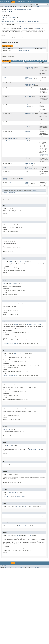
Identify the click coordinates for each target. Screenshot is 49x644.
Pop (28, 105)
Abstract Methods (30, 61)
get (26, 88)
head (26, 122)
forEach (27, 83)
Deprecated (24, 2)
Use (16, 2)
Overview (3, 2)
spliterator (12, 193)
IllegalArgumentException (35, 324)
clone (26, 65)
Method (20, 6)
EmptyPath (12, 21)
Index (30, 2)
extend (27, 67)
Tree (19, 2)
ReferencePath (36, 21)
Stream (5, 178)
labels (27, 141)
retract (27, 167)
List (4, 141)
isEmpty (27, 126)
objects (27, 158)
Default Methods (42, 61)
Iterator (11, 139)
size (26, 171)
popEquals (28, 164)
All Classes (3, 4)
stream (27, 177)
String (29, 69)
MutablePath (28, 21)
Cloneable (4, 17)
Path (4, 65)
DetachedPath (5, 21)
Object (15, 17)
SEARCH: (32, 4)
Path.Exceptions (24, 51)
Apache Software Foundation (17, 569)
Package (8, 2)
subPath (27, 182)
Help (33, 2)
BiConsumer (29, 84)
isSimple (27, 131)
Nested (7, 6)
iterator (27, 139)
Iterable (10, 17)
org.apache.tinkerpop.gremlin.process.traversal (19, 10)
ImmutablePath (20, 21)
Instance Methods (17, 61)
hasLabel (27, 113)
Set (26, 69)
